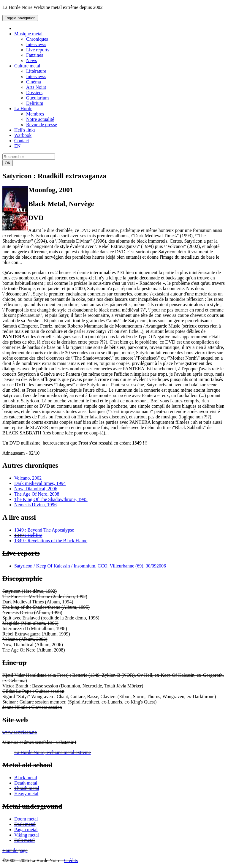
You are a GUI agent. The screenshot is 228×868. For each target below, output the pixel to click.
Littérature (36, 71)
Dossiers (34, 93)
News (31, 60)
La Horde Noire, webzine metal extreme (53, 752)
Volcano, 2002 (28, 478)
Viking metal (27, 835)
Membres (35, 114)
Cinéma (34, 82)
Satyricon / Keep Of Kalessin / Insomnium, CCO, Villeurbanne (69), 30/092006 (90, 566)
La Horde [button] (23, 109)
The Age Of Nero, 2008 (37, 494)
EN (17, 146)
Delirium (35, 103)
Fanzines (35, 55)
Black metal (26, 778)
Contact (22, 141)
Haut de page (15, 850)
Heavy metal (26, 794)
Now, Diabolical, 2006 (36, 489)
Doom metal (26, 819)
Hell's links (25, 130)
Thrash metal (27, 788)
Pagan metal (26, 830)
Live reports (38, 50)
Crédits (71, 860)
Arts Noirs (36, 87)
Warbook (23, 135)
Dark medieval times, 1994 (40, 483)
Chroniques (37, 39)
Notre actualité (40, 119)
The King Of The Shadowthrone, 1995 (51, 499)
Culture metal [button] (27, 66)
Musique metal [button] (28, 34)
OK (8, 163)
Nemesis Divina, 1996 (35, 505)
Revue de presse (42, 125)
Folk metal (24, 840)
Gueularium (37, 98)
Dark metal (25, 824)
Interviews (36, 44)
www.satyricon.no (20, 732)
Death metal (26, 783)
